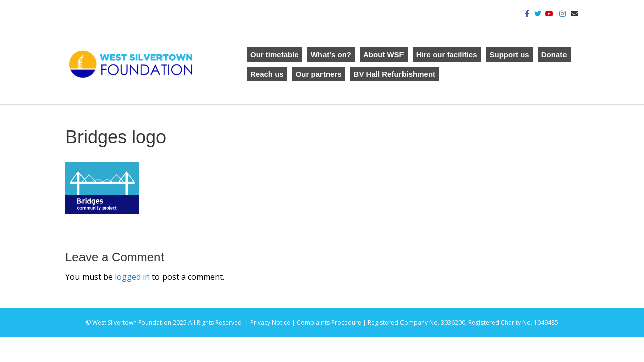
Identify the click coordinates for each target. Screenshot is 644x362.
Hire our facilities (447, 55)
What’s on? (331, 55)
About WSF (384, 55)
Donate (554, 55)
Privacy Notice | (273, 323)
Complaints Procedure (329, 323)
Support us (509, 55)
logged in (132, 277)
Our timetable (274, 55)
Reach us (267, 74)
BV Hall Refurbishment (395, 74)
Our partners (319, 74)
